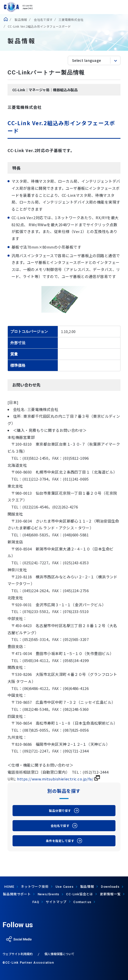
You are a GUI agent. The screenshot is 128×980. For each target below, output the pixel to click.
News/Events (49, 894)
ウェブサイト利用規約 (18, 954)
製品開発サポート (17, 894)
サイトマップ (56, 902)
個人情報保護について (59, 954)
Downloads (110, 887)
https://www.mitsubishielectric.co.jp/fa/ (58, 779)
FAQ (36, 902)
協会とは (80, 894)
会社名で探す (43, 19)
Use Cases (65, 887)
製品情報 (20, 19)
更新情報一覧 (110, 894)
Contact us (82, 902)
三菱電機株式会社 (71, 19)
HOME (9, 887)
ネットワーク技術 (35, 886)
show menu (121, 7)
